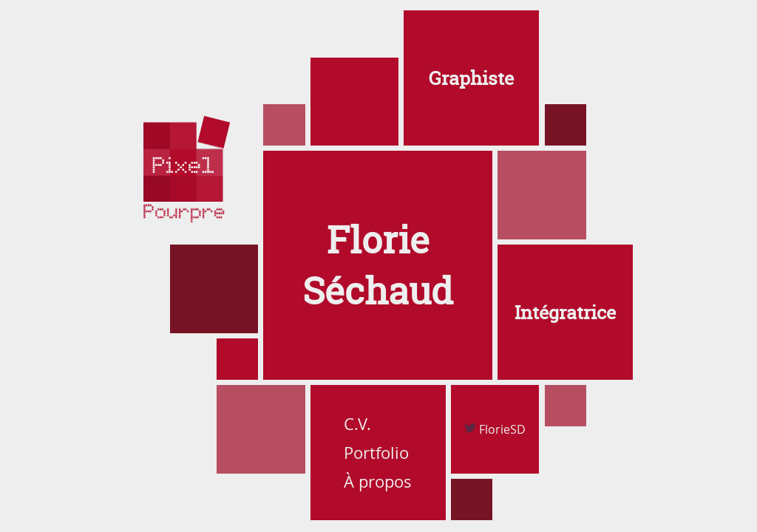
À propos (378, 481)
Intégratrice (565, 313)
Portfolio (376, 453)
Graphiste (471, 78)
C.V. (357, 424)
